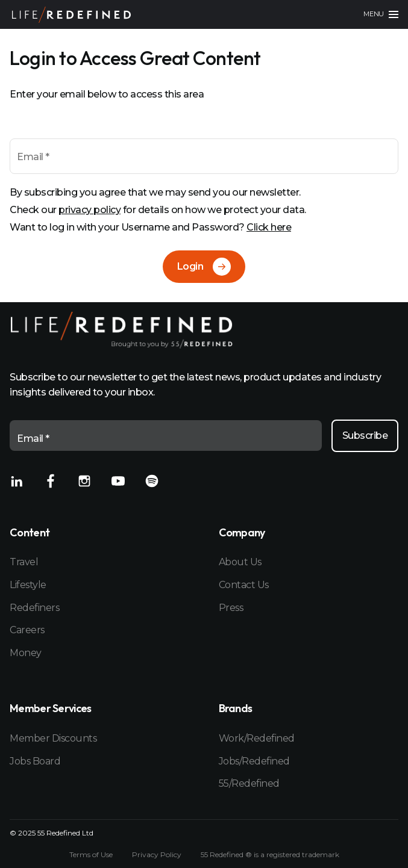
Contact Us (244, 585)
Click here (269, 227)
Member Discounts (53, 738)
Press (231, 608)
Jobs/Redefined (254, 761)
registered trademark (303, 854)
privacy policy (89, 210)
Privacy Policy (157, 855)
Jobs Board (35, 761)
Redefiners (34, 608)
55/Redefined (249, 783)
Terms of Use (91, 855)
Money (26, 653)
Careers (27, 630)
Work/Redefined (257, 738)
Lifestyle (28, 585)
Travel (24, 562)
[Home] (71, 15)
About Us (240, 562)
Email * (33, 157)
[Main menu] (381, 14)
